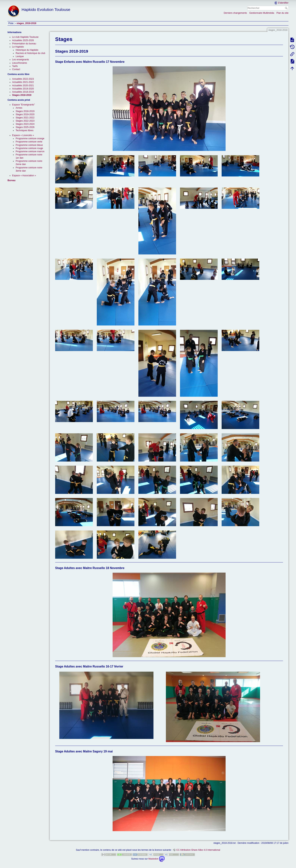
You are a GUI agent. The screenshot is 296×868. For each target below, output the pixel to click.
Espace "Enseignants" (24, 105)
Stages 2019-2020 (25, 114)
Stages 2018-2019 (22, 95)
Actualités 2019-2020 (23, 89)
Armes (19, 108)
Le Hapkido (18, 47)
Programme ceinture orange (30, 138)
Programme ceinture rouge (29, 148)
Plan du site (282, 13)
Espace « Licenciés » (23, 135)
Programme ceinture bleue (29, 145)
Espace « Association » (24, 176)
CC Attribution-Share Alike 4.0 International (198, 850)
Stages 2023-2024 (25, 124)
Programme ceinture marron (30, 151)
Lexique (20, 56)
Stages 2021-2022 (25, 118)
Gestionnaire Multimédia (262, 13)
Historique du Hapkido (27, 50)
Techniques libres (25, 130)
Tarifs (15, 66)
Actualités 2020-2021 (23, 86)
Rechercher (287, 8)
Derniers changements (235, 13)
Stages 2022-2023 (25, 121)
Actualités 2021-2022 (23, 82)
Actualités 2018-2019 (23, 92)
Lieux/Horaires (20, 63)
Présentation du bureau (24, 44)
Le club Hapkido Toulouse (25, 37)
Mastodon (157, 859)
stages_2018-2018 (26, 23)
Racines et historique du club (30, 53)
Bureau (11, 180)
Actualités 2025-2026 (23, 40)
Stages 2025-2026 (25, 127)
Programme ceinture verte (29, 142)
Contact (16, 69)
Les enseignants (21, 60)
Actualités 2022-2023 (23, 79)
